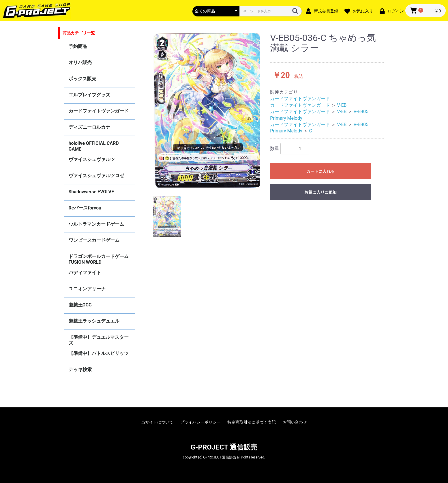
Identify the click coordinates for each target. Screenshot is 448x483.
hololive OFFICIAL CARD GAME (94, 146)
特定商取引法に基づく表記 (252, 422)
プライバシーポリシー (200, 422)
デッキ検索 (80, 369)
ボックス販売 (83, 79)
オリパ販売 (80, 62)
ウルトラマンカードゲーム (96, 224)
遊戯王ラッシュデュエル (94, 321)
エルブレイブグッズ (89, 95)
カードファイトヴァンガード (99, 111)
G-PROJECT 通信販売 (224, 447)
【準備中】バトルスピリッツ (99, 353)
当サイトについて (157, 422)
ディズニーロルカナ (89, 127)
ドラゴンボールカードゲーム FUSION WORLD (99, 259)
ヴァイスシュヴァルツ (92, 159)
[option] (206, 110)
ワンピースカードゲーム (94, 240)
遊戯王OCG (80, 305)
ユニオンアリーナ (87, 289)
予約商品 (78, 46)
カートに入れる (320, 171)
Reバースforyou (85, 208)
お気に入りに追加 (320, 192)
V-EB (342, 105)
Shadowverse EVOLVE (91, 192)
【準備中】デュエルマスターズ (99, 340)
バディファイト (85, 273)
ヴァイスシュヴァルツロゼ (96, 176)
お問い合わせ (295, 422)
